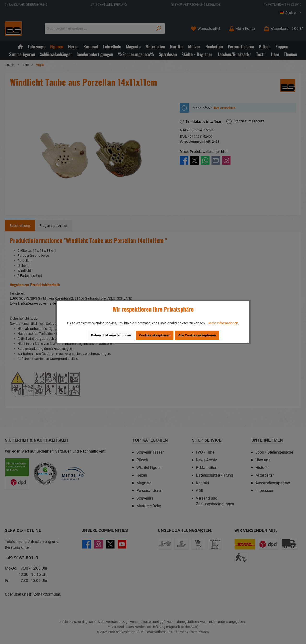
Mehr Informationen (223, 323)
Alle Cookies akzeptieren (197, 335)
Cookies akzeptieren (155, 335)
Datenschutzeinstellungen (111, 335)
